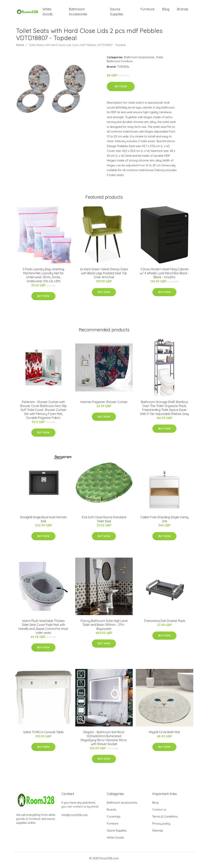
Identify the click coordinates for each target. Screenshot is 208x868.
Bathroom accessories (139, 60)
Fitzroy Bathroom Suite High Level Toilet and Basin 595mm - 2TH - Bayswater (104, 628)
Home (20, 48)
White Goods (48, 13)
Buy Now (121, 90)
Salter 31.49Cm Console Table (43, 735)
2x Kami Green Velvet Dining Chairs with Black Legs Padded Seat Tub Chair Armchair (104, 277)
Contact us (159, 813)
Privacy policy (161, 827)
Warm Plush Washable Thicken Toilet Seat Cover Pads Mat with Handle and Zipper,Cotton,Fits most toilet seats (43, 630)
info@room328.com (75, 818)
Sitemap (158, 834)
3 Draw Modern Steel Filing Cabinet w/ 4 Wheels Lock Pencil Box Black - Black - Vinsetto (165, 277)
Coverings (114, 820)
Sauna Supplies (117, 13)
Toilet (159, 60)
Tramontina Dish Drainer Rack (164, 624)
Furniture (147, 11)
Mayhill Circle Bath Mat (164, 735)
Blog (166, 11)
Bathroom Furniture (120, 64)
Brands (182, 11)
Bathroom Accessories (78, 13)
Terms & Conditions (165, 820)
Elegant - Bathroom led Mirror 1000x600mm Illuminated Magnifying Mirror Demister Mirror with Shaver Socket (104, 741)
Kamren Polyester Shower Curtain (104, 405)
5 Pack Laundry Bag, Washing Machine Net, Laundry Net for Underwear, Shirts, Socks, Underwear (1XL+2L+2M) (43, 279)
